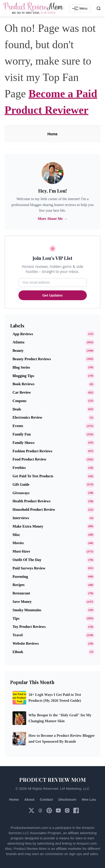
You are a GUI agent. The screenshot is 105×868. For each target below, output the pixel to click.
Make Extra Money (28, 526)
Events (18, 426)
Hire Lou (89, 799)
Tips (16, 618)
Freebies (19, 468)
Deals (17, 409)
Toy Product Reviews (29, 627)
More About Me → (52, 219)
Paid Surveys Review (29, 568)
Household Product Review (34, 509)
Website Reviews (26, 643)
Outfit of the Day (27, 560)
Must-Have (21, 551)
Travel (18, 635)
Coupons (19, 401)
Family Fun (22, 434)
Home (52, 134)
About (29, 799)
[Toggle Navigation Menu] (80, 8)
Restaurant (21, 593)
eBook (18, 652)
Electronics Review (27, 417)
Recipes (19, 585)
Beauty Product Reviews (32, 359)
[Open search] (99, 8)
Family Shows (23, 443)
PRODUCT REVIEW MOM (52, 780)
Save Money (22, 602)
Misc (16, 535)
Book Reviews (23, 384)
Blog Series (21, 367)
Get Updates (52, 295)
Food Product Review (29, 459)
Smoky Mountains (27, 610)
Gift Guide (21, 484)
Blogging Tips (23, 376)
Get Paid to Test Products (33, 476)
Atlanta (18, 342)
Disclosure (67, 799)
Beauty (18, 351)
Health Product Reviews (31, 501)
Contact (46, 799)
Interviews (21, 518)
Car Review (22, 392)
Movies (18, 543)
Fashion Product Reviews (32, 451)
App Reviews (23, 334)
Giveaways (21, 493)
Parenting (20, 577)
